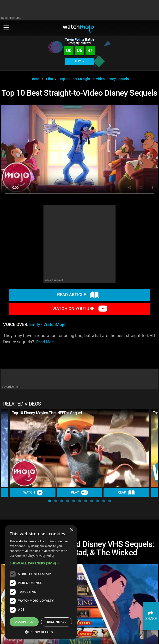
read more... (47, 342)
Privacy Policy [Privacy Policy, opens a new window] (45, 556)
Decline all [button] (57, 622)
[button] (50, 501)
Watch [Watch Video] (33, 493)
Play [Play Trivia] (79, 493)
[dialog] (41, 582)
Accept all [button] (24, 622)
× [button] (71, 530)
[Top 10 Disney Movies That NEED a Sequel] (79, 448)
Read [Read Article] (126, 493)
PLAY (79, 61)
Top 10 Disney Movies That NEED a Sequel (47, 413)
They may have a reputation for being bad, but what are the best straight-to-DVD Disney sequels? (79, 339)
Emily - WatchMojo (47, 325)
